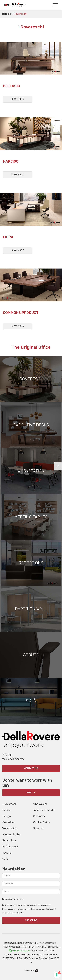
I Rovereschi (10, 804)
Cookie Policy (42, 822)
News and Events (44, 810)
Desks (6, 810)
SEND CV (31, 793)
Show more (18, 99)
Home (6, 14)
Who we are (40, 804)
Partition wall (10, 847)
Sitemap (38, 828)
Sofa (5, 859)
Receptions (9, 840)
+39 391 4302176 (21, 951)
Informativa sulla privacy (13, 899)
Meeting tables (11, 834)
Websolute (31, 971)
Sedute (7, 853)
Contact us (31, 768)
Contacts (39, 816)
